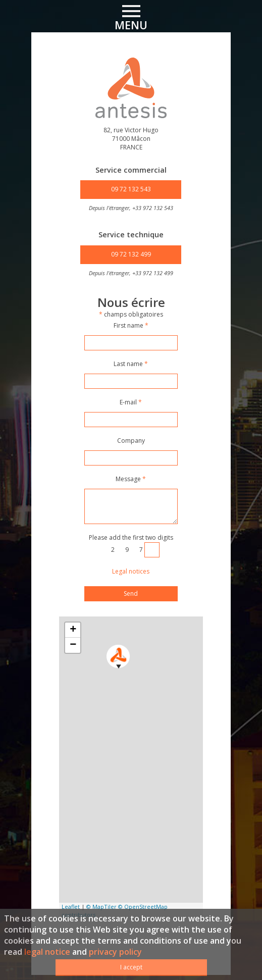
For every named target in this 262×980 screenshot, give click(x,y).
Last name (131, 364)
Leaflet (71, 907)
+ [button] (73, 630)
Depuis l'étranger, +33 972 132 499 (131, 273)
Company (131, 441)
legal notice (47, 952)
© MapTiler (101, 907)
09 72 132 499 (131, 254)
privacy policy (115, 952)
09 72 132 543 (131, 189)
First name (131, 326)
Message (131, 479)
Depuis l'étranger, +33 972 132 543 (131, 208)
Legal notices (131, 572)
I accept (131, 967)
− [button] (73, 645)
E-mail (131, 402)
